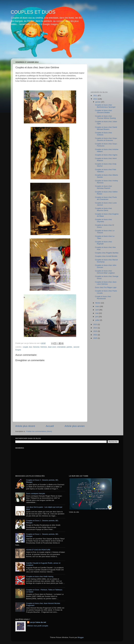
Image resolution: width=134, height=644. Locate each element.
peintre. (70, 347)
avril (97, 310)
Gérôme (44, 347)
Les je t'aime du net (38, 622)
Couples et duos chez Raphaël (104, 243)
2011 (96, 96)
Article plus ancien (75, 426)
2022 (96, 335)
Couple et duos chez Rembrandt (103, 297)
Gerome (36, 347)
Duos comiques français (35, 493)
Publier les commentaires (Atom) (39, 431)
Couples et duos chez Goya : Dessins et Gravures (106, 139)
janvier (98, 102)
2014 (96, 328)
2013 (96, 324)
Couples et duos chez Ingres (106, 155)
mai (97, 313)
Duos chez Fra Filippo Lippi (106, 287)
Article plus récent (25, 426)
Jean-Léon (52, 347)
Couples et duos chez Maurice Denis (104, 209)
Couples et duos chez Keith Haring (40, 576)
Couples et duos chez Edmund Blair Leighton (105, 272)
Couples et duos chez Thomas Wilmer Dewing (105, 117)
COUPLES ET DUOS (33, 12)
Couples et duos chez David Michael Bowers (106, 128)
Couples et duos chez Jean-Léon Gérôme (106, 283)
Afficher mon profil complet (38, 626)
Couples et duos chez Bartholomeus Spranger (105, 106)
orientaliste (61, 347)
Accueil (50, 426)
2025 (96, 338)
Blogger (81, 637)
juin (97, 317)
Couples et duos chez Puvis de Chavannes (106, 198)
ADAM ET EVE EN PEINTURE (38, 550)
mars (98, 306)
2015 (96, 331)
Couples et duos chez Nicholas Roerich (104, 187)
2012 (96, 99)
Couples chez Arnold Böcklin (106, 256)
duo (31, 347)
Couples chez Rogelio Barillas (107, 253)
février (98, 303)
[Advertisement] (104, 73)
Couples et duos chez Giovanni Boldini (104, 111)
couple (26, 347)
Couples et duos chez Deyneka (104, 220)
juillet (98, 320)
